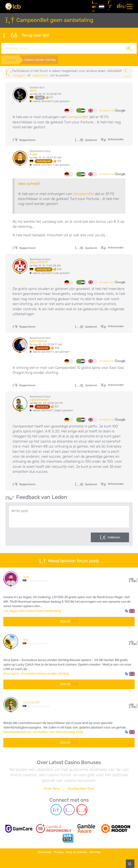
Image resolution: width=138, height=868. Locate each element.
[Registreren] (111, 7)
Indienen (114, 537)
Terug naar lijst (26, 35)
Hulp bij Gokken (77, 851)
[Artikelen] (94, 7)
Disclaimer (45, 851)
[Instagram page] (69, 809)
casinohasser (39, 399)
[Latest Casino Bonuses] (13, 6)
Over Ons (52, 788)
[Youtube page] (82, 809)
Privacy (59, 851)
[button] (130, 610)
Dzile (26, 576)
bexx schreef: (29, 183)
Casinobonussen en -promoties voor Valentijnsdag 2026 (43, 731)
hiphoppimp (38, 340)
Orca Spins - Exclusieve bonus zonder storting (36, 673)
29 (132, 578)
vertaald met (112, 110)
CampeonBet (78, 116)
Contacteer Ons (81, 788)
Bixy (26, 639)
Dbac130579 (39, 261)
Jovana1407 (32, 702)
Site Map (95, 851)
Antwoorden (115, 139)
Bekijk (69, 621)
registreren (40, 75)
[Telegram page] (56, 809)
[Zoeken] (131, 48)
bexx (33, 90)
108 (132, 704)
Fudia (34, 153)
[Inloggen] (120, 7)
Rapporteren (24, 139)
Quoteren (86, 139)
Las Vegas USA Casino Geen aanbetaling (32, 610)
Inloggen (19, 75)
